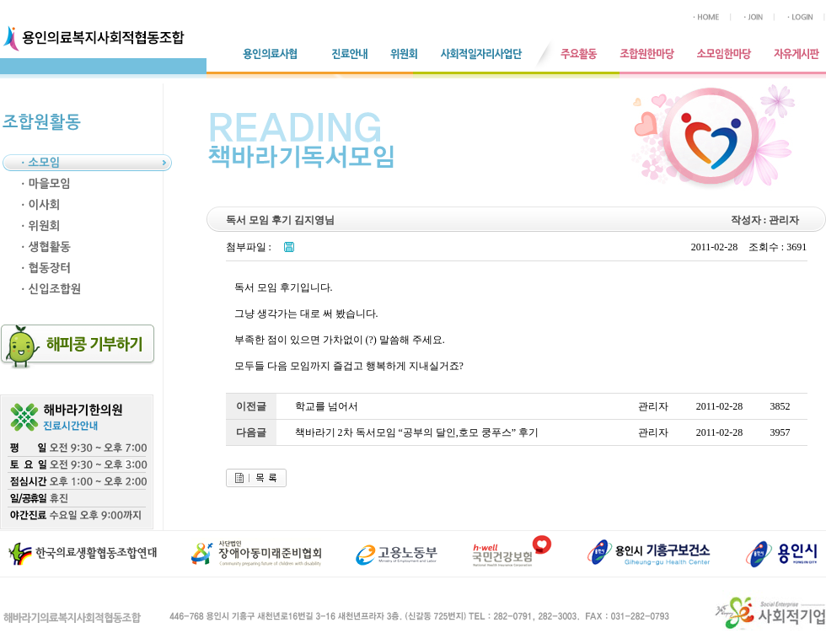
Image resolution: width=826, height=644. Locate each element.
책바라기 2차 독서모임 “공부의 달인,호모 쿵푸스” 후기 (417, 432)
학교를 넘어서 (327, 406)
